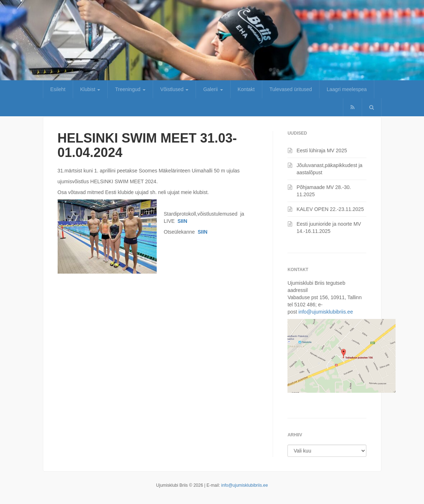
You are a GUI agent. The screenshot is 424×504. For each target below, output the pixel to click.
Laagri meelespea (347, 89)
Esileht (58, 89)
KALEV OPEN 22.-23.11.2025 (330, 209)
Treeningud (130, 89)
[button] (372, 107)
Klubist (90, 89)
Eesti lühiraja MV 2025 (322, 150)
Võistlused (174, 89)
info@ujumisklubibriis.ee (326, 312)
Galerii (213, 89)
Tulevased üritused (291, 89)
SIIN (182, 221)
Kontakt (246, 89)
